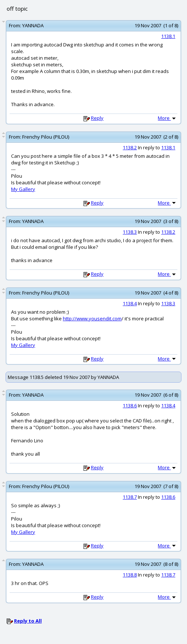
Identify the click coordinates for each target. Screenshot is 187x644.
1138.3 (130, 232)
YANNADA (33, 25)
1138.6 (130, 405)
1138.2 (130, 147)
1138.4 (130, 303)
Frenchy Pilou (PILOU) (46, 137)
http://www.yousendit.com (92, 318)
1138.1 (168, 36)
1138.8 (130, 575)
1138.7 (130, 497)
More (167, 118)
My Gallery (23, 189)
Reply (97, 118)
